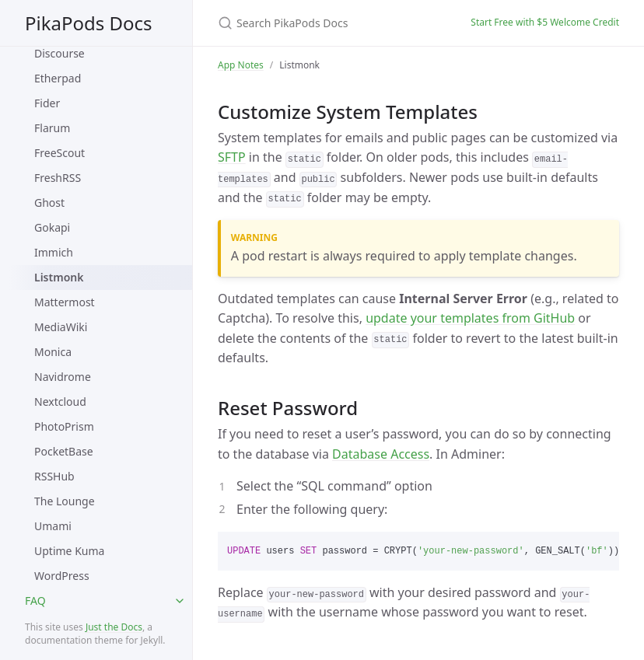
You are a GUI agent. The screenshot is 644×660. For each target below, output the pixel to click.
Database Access (381, 454)
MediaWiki (61, 327)
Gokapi (52, 227)
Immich (54, 252)
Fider (47, 103)
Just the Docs (114, 627)
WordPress (62, 576)
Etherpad (58, 78)
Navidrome (63, 377)
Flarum (52, 128)
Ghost (49, 203)
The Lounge (65, 501)
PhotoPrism (64, 426)
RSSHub (54, 476)
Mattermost (65, 302)
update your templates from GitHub (470, 318)
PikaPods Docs (89, 23)
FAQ (35, 601)
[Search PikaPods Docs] (325, 23)
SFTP (232, 157)
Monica (53, 352)
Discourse (59, 53)
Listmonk (59, 277)
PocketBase (64, 451)
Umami (53, 526)
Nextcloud (60, 402)
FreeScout (59, 153)
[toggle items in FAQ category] (180, 601)
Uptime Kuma (69, 551)
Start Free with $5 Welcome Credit (545, 22)
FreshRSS (58, 178)
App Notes (241, 65)
